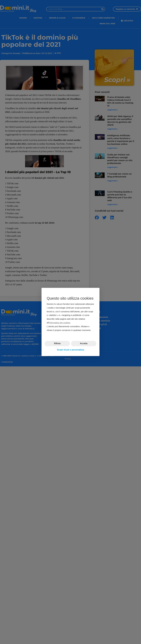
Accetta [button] (84, 344)
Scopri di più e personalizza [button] (71, 350)
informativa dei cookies (60, 323)
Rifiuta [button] (57, 344)
